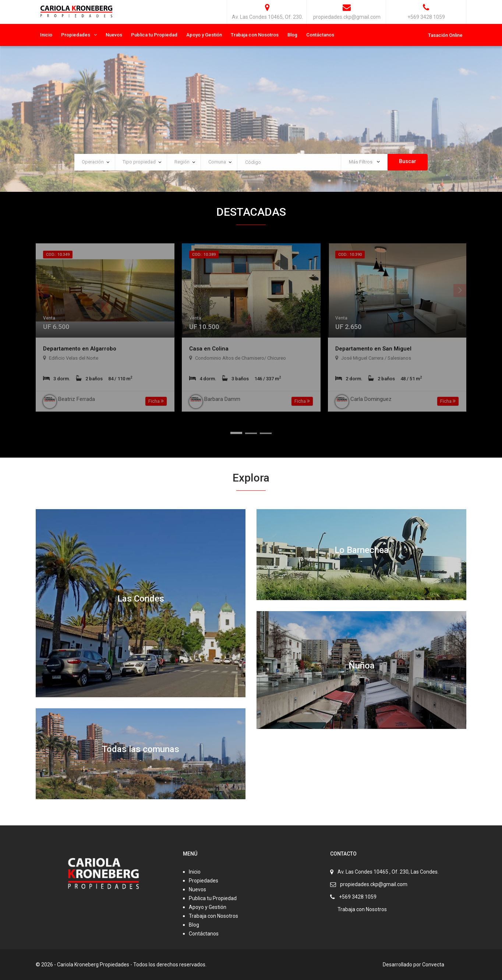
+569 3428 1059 (358, 897)
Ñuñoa (361, 665)
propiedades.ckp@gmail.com (374, 884)
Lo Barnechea (362, 550)
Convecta (433, 965)
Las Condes (141, 599)
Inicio (46, 35)
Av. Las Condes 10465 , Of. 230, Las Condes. (388, 872)
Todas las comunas (141, 749)
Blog (292, 35)
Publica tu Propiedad (154, 35)
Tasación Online (445, 35)
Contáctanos (320, 35)
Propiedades (76, 35)
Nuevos (114, 35)
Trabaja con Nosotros (255, 35)
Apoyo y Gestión (204, 35)
